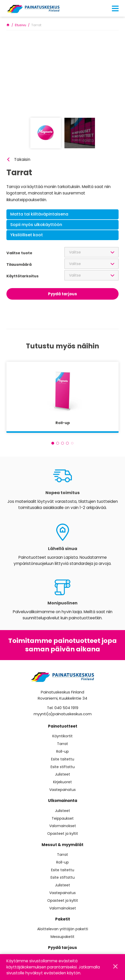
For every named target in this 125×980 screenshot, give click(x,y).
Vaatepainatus (62, 790)
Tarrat (62, 744)
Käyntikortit (62, 736)
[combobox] (92, 252)
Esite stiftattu (63, 767)
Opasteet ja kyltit (63, 834)
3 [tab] (62, 443)
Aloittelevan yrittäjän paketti (63, 929)
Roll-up (62, 752)
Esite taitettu (63, 759)
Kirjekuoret (62, 782)
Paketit (63, 919)
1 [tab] (53, 443)
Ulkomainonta (63, 801)
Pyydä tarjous (62, 294)
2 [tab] (58, 443)
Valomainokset (63, 826)
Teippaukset (63, 819)
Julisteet (62, 774)
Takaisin (22, 159)
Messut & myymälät (62, 845)
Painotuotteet (63, 726)
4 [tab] (67, 443)
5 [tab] (72, 443)
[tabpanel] (62, 397)
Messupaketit (62, 937)
